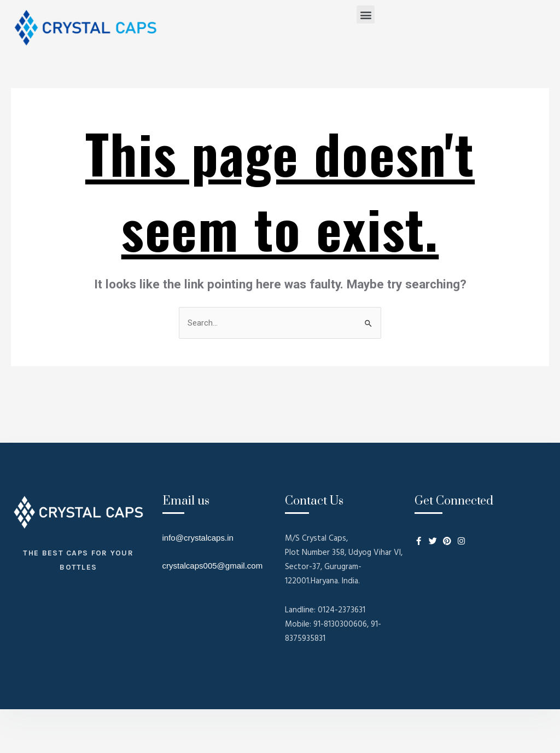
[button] (366, 15)
